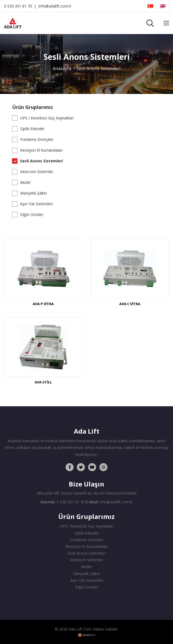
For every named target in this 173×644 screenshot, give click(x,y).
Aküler (26, 182)
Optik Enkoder (32, 129)
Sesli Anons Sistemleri (98, 68)
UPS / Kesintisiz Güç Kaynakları (47, 118)
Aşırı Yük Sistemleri (36, 204)
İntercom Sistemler (37, 172)
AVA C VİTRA (130, 304)
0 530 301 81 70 (18, 6)
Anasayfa (62, 68)
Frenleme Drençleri (37, 139)
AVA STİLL (43, 382)
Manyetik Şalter (34, 193)
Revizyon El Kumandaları (41, 150)
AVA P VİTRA (43, 304)
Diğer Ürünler (32, 215)
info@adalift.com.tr (55, 6)
